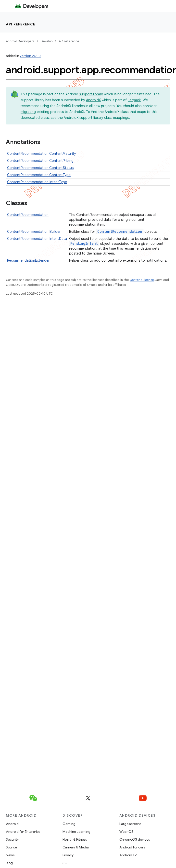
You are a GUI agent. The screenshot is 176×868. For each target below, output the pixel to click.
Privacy (68, 855)
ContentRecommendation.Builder (34, 232)
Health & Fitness (75, 839)
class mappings (117, 118)
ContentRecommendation (28, 215)
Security (12, 839)
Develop (47, 41)
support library (91, 94)
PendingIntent (84, 243)
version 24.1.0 (30, 56)
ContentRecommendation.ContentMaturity (42, 154)
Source (11, 847)
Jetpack (134, 100)
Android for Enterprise (23, 832)
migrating (28, 112)
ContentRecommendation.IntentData (37, 239)
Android (12, 824)
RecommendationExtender (28, 260)
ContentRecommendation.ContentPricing (40, 161)
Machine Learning (76, 832)
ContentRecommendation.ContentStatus (40, 168)
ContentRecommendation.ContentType (39, 175)
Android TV (128, 855)
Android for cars (132, 847)
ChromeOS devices (135, 839)
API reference (21, 24)
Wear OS (126, 832)
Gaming (69, 824)
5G (65, 863)
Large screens (130, 824)
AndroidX (93, 100)
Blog (9, 863)
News (10, 855)
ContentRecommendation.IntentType (37, 182)
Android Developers (20, 41)
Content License (142, 280)
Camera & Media (76, 847)
